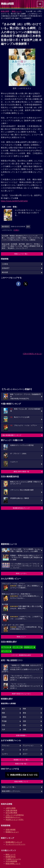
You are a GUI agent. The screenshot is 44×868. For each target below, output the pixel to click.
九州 (3, 730)
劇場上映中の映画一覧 (21, 472)
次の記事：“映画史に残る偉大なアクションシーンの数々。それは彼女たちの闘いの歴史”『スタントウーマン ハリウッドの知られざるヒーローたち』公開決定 (21, 238)
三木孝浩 (5, 264)
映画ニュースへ (21, 573)
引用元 (16, 230)
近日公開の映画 (11, 813)
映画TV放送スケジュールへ (21, 694)
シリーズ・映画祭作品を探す (21, 655)
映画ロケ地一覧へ (21, 764)
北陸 (24, 721)
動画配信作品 (11, 857)
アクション (6, 746)
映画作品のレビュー (13, 817)
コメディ (5, 754)
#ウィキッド (17, 647)
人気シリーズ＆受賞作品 (15, 815)
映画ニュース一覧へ (21, 254)
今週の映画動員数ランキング (11, 435)
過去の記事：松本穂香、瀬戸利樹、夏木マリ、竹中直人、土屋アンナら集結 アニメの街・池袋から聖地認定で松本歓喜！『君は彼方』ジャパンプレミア (22, 246)
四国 (24, 725)
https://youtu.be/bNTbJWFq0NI (14, 201)
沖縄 (24, 730)
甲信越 (4, 721)
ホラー (25, 754)
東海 (24, 713)
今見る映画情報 (11, 861)
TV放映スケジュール (13, 859)
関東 (24, 709)
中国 (3, 725)
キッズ (25, 750)
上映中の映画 (11, 808)
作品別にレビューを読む (15, 820)
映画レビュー (21, 637)
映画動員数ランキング (14, 842)
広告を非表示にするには (32, 354)
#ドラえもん (6, 647)
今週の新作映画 (11, 810)
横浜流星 (5, 272)
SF (3, 750)
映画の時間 (5, 11)
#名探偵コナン (29, 647)
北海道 (4, 717)
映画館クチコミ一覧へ (21, 760)
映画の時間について (21, 782)
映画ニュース (17, 11)
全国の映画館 (11, 830)
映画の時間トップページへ (11, 791)
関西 (3, 713)
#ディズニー (6, 651)
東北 (24, 717)
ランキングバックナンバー (15, 844)
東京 (3, 709)
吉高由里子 (6, 268)
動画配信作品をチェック (21, 508)
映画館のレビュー (12, 832)
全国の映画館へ (21, 735)
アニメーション (28, 746)
